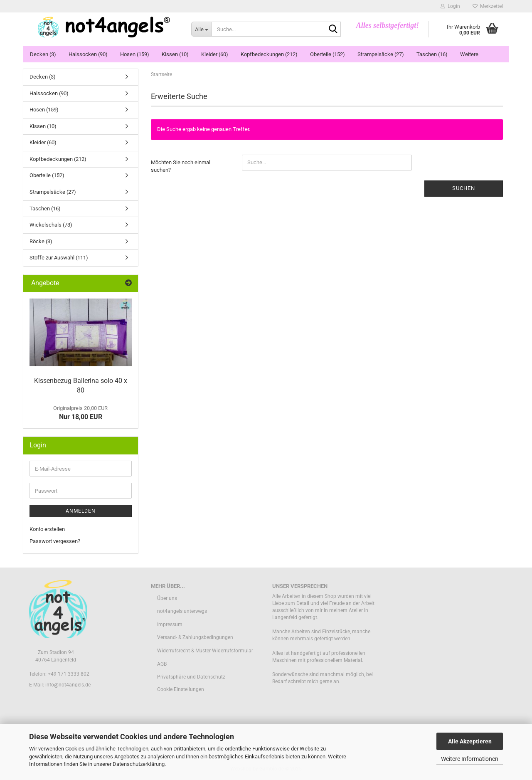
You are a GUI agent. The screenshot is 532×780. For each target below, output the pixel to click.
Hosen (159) (135, 54)
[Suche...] (201, 29)
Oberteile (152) (328, 54)
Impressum (170, 624)
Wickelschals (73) (51, 225)
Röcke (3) (41, 241)
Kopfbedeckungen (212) (269, 54)
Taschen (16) (432, 54)
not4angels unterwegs (182, 611)
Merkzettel (488, 6)
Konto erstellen (47, 529)
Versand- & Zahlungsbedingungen (195, 637)
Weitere (469, 54)
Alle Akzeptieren (470, 741)
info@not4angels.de (68, 685)
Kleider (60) (215, 54)
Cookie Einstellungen (181, 689)
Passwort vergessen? (55, 541)
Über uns (167, 598)
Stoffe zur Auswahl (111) (59, 258)
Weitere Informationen (470, 759)
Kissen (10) (175, 54)
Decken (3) (43, 54)
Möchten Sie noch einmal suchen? (181, 166)
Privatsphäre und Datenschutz (191, 677)
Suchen (464, 188)
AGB (162, 664)
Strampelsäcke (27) (381, 54)
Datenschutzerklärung (139, 764)
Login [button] (450, 6)
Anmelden (81, 511)
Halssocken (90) (88, 54)
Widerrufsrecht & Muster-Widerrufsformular (205, 651)
